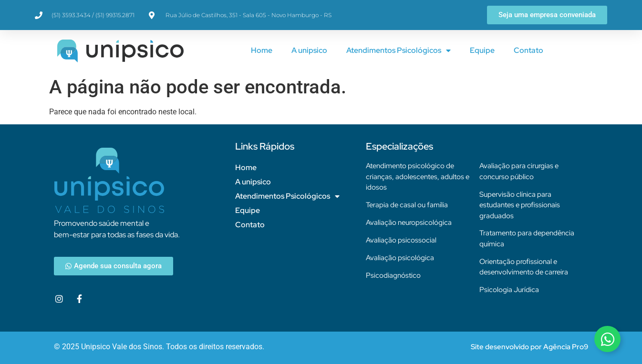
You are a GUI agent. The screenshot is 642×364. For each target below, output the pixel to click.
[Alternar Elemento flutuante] (607, 339)
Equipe (482, 50)
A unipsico (309, 50)
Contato (528, 50)
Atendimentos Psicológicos (399, 51)
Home (262, 50)
